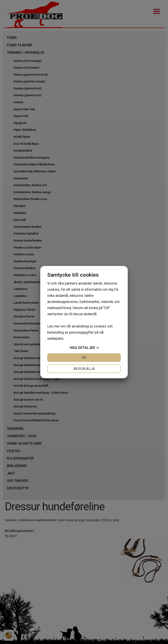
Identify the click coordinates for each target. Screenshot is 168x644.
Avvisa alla (84, 369)
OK (84, 358)
